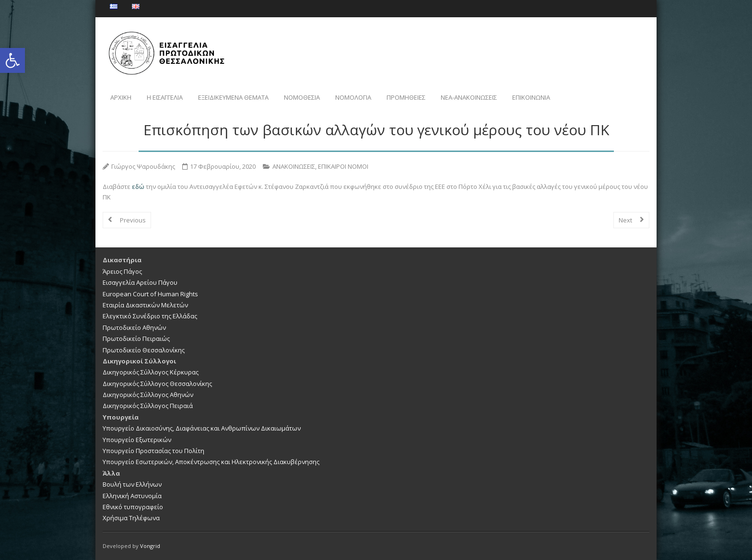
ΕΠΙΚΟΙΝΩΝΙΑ (531, 97)
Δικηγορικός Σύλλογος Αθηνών (148, 395)
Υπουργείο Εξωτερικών (137, 440)
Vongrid (150, 546)
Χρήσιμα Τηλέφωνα (131, 518)
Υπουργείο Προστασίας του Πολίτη (153, 451)
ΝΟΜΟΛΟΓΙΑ (353, 97)
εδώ (139, 187)
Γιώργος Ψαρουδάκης (143, 166)
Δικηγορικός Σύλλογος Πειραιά (148, 406)
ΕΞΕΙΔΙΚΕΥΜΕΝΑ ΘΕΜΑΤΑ (233, 97)
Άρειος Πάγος (122, 271)
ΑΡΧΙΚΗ (121, 97)
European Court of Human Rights (150, 294)
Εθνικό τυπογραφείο (133, 507)
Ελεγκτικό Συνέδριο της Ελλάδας (150, 316)
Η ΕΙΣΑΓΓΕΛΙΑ (165, 97)
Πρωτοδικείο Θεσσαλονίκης (144, 350)
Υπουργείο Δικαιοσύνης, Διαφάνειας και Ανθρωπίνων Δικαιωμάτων (202, 428)
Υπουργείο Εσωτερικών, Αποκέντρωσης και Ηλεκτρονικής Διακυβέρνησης (211, 462)
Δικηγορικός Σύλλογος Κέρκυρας (151, 372)
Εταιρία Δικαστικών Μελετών (145, 305)
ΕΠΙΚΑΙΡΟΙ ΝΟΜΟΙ (343, 166)
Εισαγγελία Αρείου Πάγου (140, 282)
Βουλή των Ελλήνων (132, 484)
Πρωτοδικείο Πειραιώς (136, 338)
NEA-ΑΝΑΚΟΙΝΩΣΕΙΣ (469, 97)
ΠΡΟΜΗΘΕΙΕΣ (406, 97)
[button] (12, 60)
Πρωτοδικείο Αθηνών (134, 327)
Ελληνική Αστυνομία (132, 496)
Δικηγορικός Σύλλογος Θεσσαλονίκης (157, 384)
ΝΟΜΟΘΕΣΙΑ (302, 97)
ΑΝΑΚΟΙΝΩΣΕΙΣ (294, 166)
